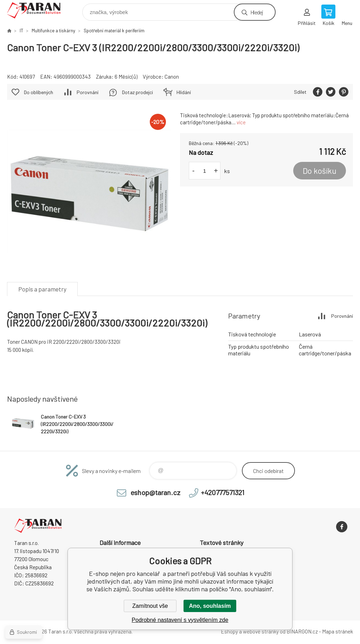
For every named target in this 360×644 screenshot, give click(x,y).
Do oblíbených (38, 92)
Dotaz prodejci (137, 92)
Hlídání (184, 92)
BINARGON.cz (302, 631)
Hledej (257, 12)
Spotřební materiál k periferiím (114, 31)
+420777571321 (223, 492)
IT (21, 31)
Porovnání (88, 92)
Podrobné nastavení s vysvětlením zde (180, 620)
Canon (172, 77)
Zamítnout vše (150, 606)
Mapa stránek (337, 631)
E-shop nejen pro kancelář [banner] (38, 10)
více (241, 122)
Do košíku (320, 171)
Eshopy (229, 631)
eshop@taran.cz (155, 492)
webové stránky (261, 631)
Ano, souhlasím (210, 606)
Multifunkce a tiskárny (53, 31)
